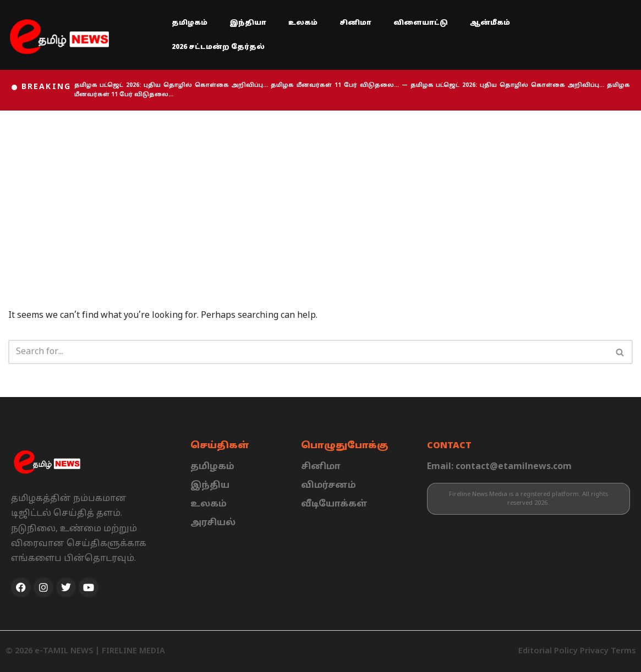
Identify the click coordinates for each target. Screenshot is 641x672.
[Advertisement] (320, 193)
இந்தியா (248, 23)
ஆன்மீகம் (490, 23)
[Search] (308, 352)
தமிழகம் (190, 23)
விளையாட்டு (421, 23)
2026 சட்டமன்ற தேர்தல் (218, 47)
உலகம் (303, 23)
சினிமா (355, 23)
